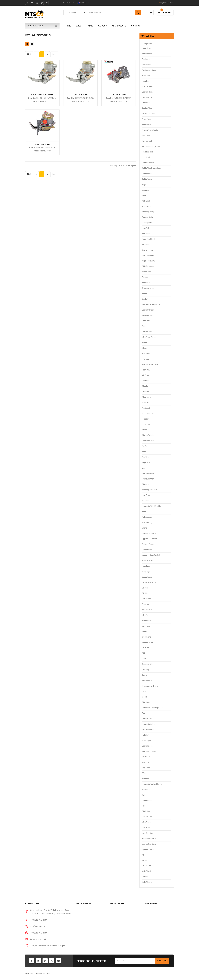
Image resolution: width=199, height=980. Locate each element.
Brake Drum (147, 97)
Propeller (146, 392)
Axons (145, 343)
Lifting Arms (147, 223)
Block (144, 348)
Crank (144, 675)
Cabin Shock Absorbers (151, 168)
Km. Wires (146, 354)
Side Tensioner (148, 266)
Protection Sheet (149, 70)
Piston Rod (147, 866)
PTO (144, 773)
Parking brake (148, 217)
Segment (146, 463)
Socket (145, 299)
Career (145, 877)
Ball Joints (146, 599)
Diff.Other (146, 811)
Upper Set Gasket (149, 539)
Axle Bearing (147, 517)
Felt (144, 806)
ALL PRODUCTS (119, 26)
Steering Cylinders (150, 490)
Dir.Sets (145, 588)
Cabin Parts (147, 179)
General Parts (148, 817)
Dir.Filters (146, 626)
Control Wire (147, 332)
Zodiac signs (147, 108)
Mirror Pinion (147, 136)
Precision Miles (148, 730)
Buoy (144, 452)
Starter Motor (148, 561)
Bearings (146, 190)
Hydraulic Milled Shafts (151, 506)
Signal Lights (147, 577)
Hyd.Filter (146, 495)
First (29, 54)
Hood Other (147, 48)
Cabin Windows (148, 163)
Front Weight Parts (150, 130)
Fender (145, 277)
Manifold (146, 403)
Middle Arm (147, 272)
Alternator (146, 245)
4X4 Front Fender (149, 337)
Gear (144, 691)
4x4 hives (146, 762)
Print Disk (146, 321)
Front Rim (146, 76)
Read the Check (149, 239)
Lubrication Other (149, 844)
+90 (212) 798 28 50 (39, 920)
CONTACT (136, 26)
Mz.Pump (146, 424)
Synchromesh (148, 850)
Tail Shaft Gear (148, 114)
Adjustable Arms (149, 261)
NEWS (90, 26)
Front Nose (147, 119)
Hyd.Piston (147, 228)
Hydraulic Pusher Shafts (152, 784)
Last (54, 54)
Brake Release (148, 92)
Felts (144, 326)
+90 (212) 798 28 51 (39, 926)
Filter (144, 659)
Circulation (147, 386)
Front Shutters (148, 479)
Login (163, 3)
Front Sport (147, 741)
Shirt (144, 653)
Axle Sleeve (147, 882)
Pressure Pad (148, 315)
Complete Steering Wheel (153, 708)
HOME (68, 26)
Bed (144, 468)
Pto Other (146, 828)
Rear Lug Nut (147, 152)
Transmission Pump (150, 686)
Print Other (147, 370)
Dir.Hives (146, 648)
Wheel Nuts (147, 206)
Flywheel (146, 501)
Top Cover (146, 768)
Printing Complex (149, 751)
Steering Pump (148, 212)
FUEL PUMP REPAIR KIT (42, 95)
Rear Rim (146, 81)
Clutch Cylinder (148, 435)
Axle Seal (146, 201)
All (143, 855)
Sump (145, 528)
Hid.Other (146, 234)
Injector (145, 419)
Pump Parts (147, 719)
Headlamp (146, 566)
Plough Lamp (147, 642)
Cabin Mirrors (147, 174)
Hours (144, 632)
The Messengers (149, 473)
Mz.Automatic (148, 414)
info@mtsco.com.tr (38, 939)
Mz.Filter (146, 457)
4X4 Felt (146, 615)
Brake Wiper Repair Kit (151, 305)
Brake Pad (146, 103)
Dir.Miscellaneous (149, 582)
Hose (144, 196)
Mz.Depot (146, 408)
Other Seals (147, 550)
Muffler (145, 446)
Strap (144, 430)
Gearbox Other (148, 664)
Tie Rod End (147, 141)
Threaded (146, 484)
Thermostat (147, 397)
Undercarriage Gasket (151, 555)
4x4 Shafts (147, 610)
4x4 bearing (147, 523)
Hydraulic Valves (149, 724)
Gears (145, 697)
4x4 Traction (147, 833)
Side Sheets (147, 54)
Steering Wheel (148, 288)
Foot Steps (147, 59)
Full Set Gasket (148, 544)
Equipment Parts (149, 839)
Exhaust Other (148, 441)
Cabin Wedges (148, 800)
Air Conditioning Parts (151, 146)
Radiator (146, 381)
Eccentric (146, 790)
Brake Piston (147, 746)
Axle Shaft (147, 871)
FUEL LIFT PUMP (80, 95)
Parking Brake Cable (150, 364)
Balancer (146, 779)
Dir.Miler (145, 593)
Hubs (144, 512)
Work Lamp (147, 637)
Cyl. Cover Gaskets (150, 533)
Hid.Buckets (147, 125)
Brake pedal (147, 681)
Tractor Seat (147, 87)
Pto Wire (146, 359)
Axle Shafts (147, 621)
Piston (145, 860)
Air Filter (146, 375)
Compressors (148, 250)
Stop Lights (147, 572)
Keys (144, 185)
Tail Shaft (146, 757)
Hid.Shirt (146, 735)
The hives (146, 702)
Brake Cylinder (148, 310)
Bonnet (145, 294)
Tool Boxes (147, 65)
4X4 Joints (147, 822)
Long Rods (146, 157)
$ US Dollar (69, 3)
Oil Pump (146, 670)
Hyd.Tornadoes (148, 255)
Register (170, 3)
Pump (145, 713)
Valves (145, 795)
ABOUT (79, 26)
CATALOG (102, 26)
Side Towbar (147, 283)
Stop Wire (146, 604)
